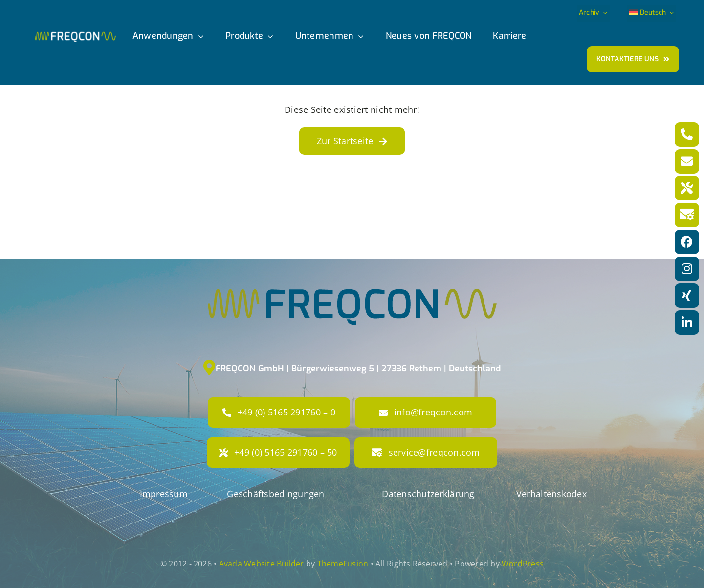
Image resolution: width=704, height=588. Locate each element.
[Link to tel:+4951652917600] (687, 134)
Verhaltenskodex (551, 494)
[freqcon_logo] (75, 36)
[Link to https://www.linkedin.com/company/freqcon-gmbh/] (687, 323)
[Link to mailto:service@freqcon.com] (687, 215)
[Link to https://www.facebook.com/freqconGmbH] (687, 242)
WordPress (523, 564)
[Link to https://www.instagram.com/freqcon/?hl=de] (687, 269)
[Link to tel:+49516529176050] (687, 188)
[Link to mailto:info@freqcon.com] (687, 161)
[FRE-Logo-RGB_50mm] (352, 239)
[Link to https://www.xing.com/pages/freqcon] (687, 296)
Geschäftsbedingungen (275, 494)
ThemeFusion (343, 564)
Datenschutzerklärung (428, 494)
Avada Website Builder (262, 564)
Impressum (164, 494)
